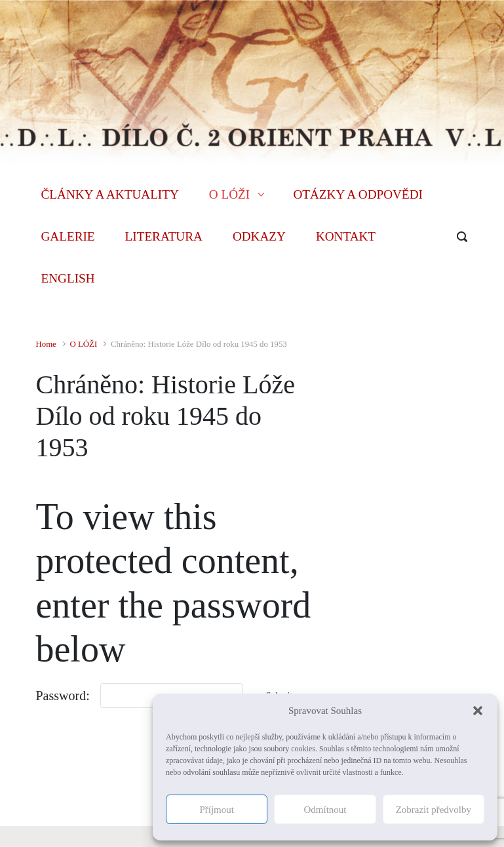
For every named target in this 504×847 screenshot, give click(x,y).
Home (46, 344)
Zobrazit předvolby (434, 810)
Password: (63, 696)
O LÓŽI (84, 344)
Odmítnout (325, 810)
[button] (478, 711)
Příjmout (217, 810)
